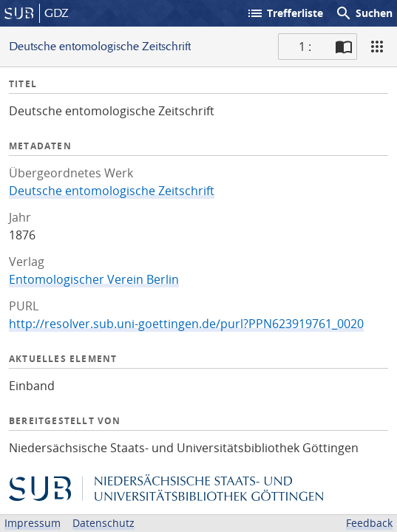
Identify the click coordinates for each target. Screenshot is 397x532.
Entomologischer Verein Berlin (94, 279)
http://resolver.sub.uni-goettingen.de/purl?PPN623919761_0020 (186, 324)
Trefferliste (285, 13)
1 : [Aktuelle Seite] (305, 47)
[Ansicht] (377, 47)
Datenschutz (104, 523)
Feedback (369, 523)
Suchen (364, 13)
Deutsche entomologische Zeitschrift (112, 191)
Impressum (33, 523)
